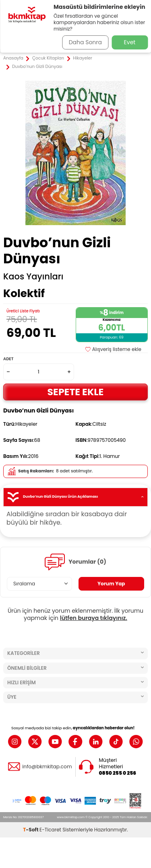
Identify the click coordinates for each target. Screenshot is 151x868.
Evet (130, 42)
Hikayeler (83, 58)
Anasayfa (13, 58)
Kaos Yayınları (33, 277)
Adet (8, 359)
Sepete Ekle (76, 392)
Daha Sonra (85, 42)
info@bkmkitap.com (47, 767)
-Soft (31, 830)
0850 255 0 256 (118, 773)
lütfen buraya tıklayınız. (94, 618)
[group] (75, 153)
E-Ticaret (50, 830)
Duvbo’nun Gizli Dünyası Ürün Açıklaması (75, 497)
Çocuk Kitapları (48, 58)
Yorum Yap (111, 584)
